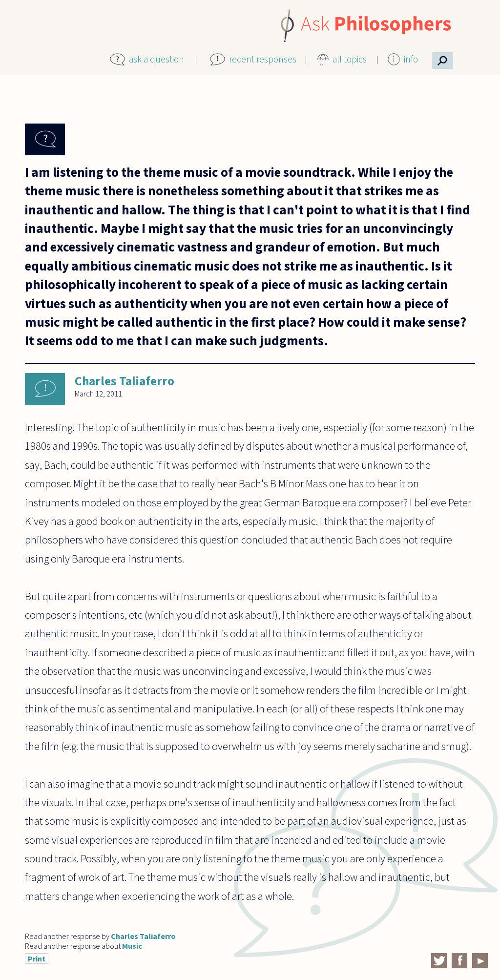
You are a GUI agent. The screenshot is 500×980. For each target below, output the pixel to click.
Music (132, 946)
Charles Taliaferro (125, 381)
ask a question (156, 59)
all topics (350, 59)
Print (37, 959)
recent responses (263, 59)
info (411, 59)
